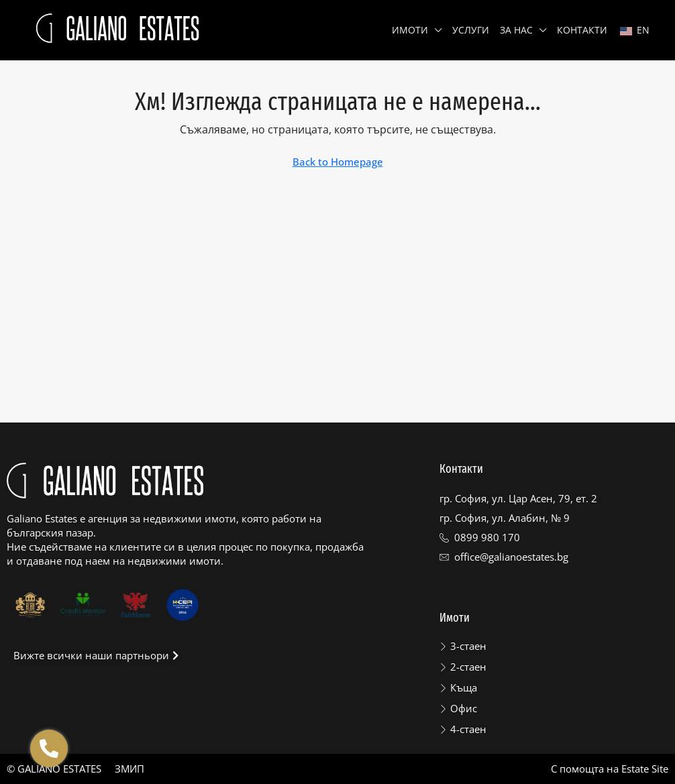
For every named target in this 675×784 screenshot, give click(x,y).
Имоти (410, 30)
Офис (464, 708)
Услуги (471, 30)
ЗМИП (129, 769)
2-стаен (468, 667)
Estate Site (645, 769)
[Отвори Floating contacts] (49, 748)
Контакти (582, 30)
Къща (464, 687)
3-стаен (468, 646)
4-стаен (468, 729)
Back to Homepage (338, 162)
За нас (516, 30)
